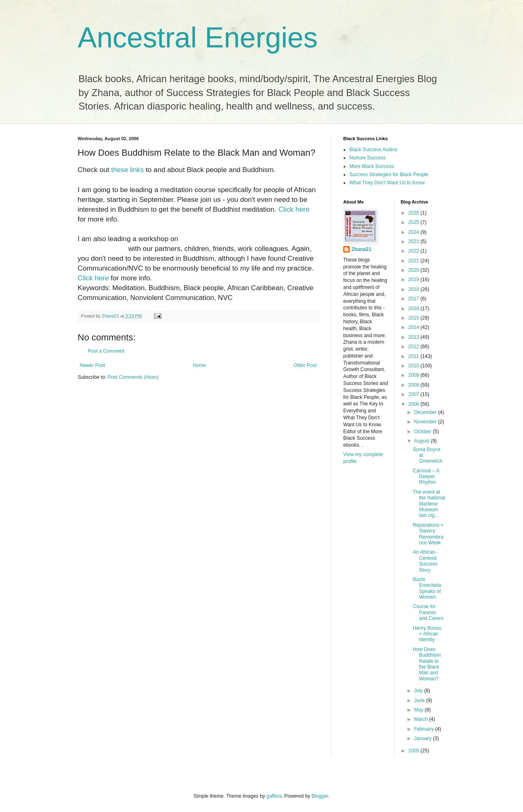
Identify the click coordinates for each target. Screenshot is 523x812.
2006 (414, 404)
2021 (414, 261)
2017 (414, 299)
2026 (414, 213)
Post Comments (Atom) (133, 377)
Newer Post (92, 365)
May (419, 710)
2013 (414, 337)
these (120, 170)
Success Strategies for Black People (389, 174)
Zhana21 (361, 249)
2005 (414, 751)
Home (199, 365)
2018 (414, 289)
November (426, 422)
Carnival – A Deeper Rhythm (426, 477)
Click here (294, 209)
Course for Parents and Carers (428, 612)
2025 (414, 222)
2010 (414, 366)
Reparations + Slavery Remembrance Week (428, 534)
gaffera (274, 796)
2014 (414, 327)
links (137, 170)
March (421, 719)
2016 (414, 309)
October (423, 432)
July (419, 691)
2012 (414, 347)
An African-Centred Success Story (425, 561)
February (424, 729)
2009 (414, 375)
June (420, 700)
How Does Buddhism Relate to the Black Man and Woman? (427, 664)
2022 (414, 251)
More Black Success (372, 166)
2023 (414, 242)
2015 (414, 318)
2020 (414, 270)
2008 (414, 385)
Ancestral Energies (198, 38)
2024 (414, 232)
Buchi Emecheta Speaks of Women (427, 588)
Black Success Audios (373, 150)
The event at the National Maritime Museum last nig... (429, 504)
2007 (414, 394)
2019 (414, 280)
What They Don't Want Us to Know (387, 183)
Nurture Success (368, 158)
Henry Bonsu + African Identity (427, 634)
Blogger (320, 796)
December (426, 412)
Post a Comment (106, 351)
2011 (414, 356)
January (423, 738)
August (422, 441)
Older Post (305, 365)
